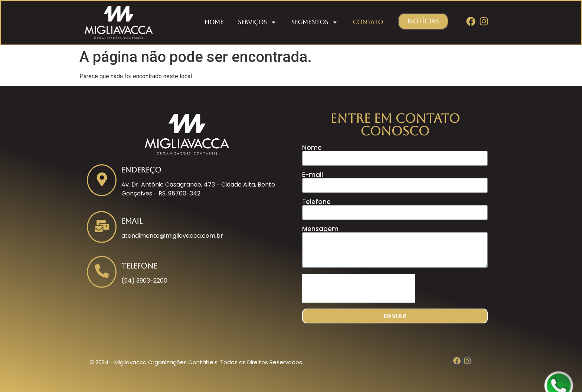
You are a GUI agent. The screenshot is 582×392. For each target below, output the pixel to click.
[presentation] (359, 288)
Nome (312, 148)
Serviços (257, 22)
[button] (423, 21)
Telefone (316, 202)
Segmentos (315, 22)
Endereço (141, 170)
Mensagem (320, 229)
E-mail (313, 175)
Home (214, 22)
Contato (368, 22)
